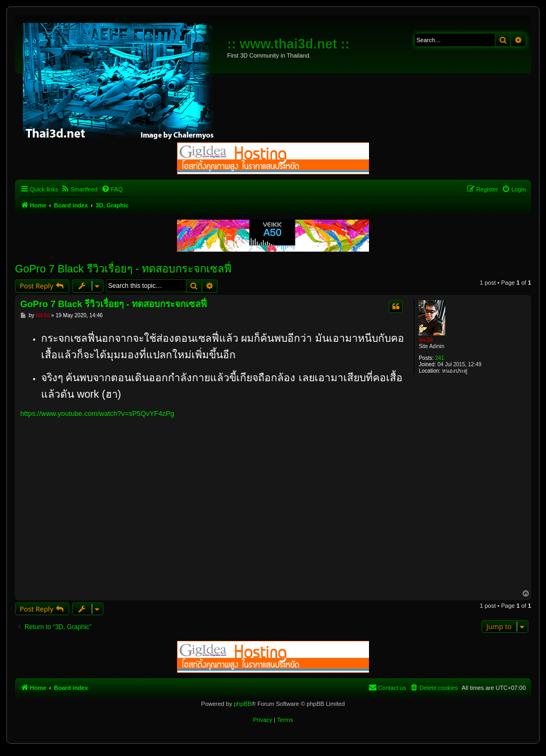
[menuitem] (79, 189)
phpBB (242, 704)
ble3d (425, 340)
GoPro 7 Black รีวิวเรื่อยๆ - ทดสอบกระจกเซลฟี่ (123, 269)
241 (440, 358)
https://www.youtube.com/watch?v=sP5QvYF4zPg (97, 413)
